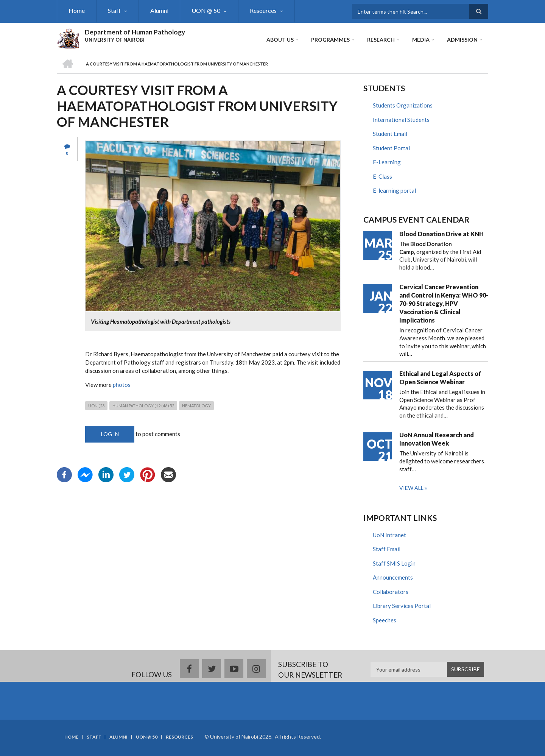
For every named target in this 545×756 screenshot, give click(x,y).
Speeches (385, 620)
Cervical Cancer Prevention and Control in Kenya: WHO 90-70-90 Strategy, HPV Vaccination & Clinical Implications (444, 303)
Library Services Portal (402, 606)
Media (421, 40)
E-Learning (387, 162)
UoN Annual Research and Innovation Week (437, 439)
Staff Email (387, 549)
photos (122, 385)
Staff (114, 10)
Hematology (196, 406)
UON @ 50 (206, 10)
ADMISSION (462, 40)
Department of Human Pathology (135, 32)
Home (77, 10)
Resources (263, 10)
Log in (110, 434)
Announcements (393, 577)
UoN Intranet (389, 535)
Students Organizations (403, 105)
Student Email (390, 134)
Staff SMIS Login (394, 563)
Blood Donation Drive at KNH (441, 234)
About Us (280, 40)
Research (381, 40)
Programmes (330, 40)
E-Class (382, 176)
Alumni (159, 10)
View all (411, 488)
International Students (401, 120)
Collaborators (391, 592)
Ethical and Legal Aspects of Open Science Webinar (440, 378)
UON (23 (96, 406)
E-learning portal (394, 190)
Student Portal (391, 148)
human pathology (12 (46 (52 (143, 406)
